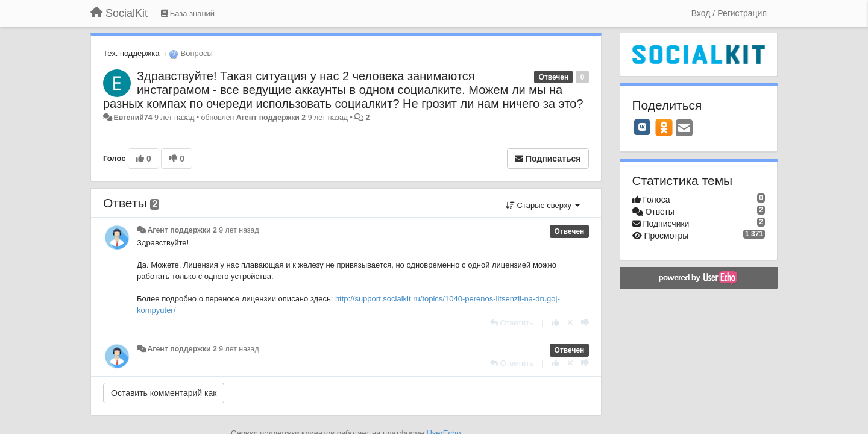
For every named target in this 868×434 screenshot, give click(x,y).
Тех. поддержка (131, 53)
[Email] (684, 129)
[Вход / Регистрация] (729, 13)
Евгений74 (133, 118)
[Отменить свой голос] (570, 323)
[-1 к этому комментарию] (585, 323)
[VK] (643, 127)
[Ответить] (512, 323)
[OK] (664, 127)
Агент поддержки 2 (271, 118)
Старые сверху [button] (543, 205)
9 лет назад (239, 230)
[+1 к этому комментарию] (555, 323)
